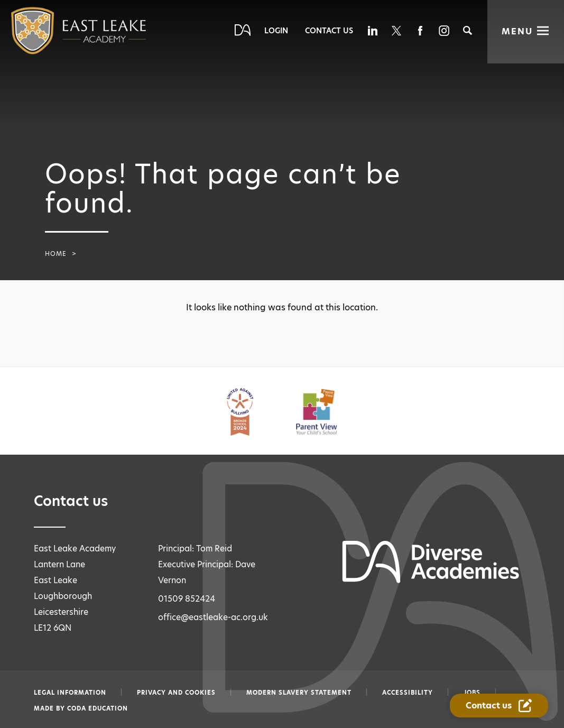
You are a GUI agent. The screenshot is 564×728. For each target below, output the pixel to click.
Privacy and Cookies (176, 693)
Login (276, 31)
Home (56, 254)
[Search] (468, 30)
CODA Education (98, 708)
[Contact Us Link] (500, 706)
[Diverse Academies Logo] (57, 31)
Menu (517, 31)
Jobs (472, 693)
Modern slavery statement (299, 693)
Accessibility (408, 693)
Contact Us (329, 31)
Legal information (70, 693)
